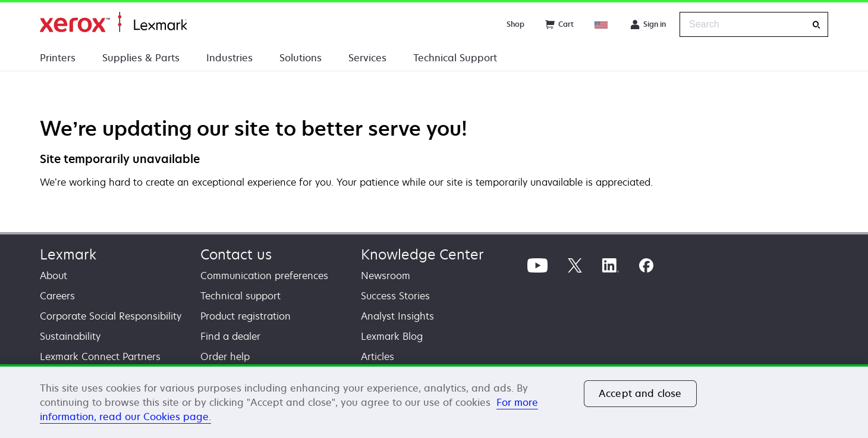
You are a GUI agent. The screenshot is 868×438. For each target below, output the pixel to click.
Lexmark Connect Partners (100, 356)
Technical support (240, 296)
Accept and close (640, 393)
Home (113, 22)
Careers (57, 296)
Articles (378, 356)
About (54, 276)
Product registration (246, 316)
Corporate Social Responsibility (111, 316)
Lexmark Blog (392, 336)
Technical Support (455, 58)
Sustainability (70, 336)
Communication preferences (264, 276)
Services (367, 58)
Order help (225, 356)
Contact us (236, 254)
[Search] (816, 25)
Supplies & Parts (141, 58)
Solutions (301, 58)
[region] (434, 401)
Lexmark (68, 254)
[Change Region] (602, 24)
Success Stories (395, 296)
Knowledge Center (422, 254)
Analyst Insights (397, 316)
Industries (229, 58)
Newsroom (386, 276)
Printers (58, 58)
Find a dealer (230, 336)
